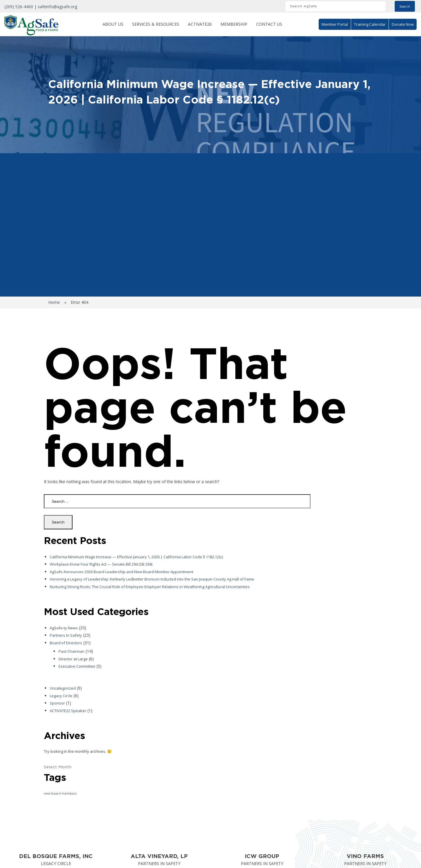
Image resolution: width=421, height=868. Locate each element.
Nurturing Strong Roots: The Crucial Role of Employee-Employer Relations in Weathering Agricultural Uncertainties (150, 587)
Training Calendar (370, 24)
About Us (113, 24)
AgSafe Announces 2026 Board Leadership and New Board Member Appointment (121, 572)
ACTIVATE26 (200, 24)
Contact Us (269, 24)
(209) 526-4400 (19, 7)
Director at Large (73, 659)
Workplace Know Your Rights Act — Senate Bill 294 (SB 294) (101, 564)
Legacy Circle (61, 696)
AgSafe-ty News (64, 628)
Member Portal (335, 24)
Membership (234, 24)
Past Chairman (71, 651)
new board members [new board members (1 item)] (60, 793)
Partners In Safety (66, 635)
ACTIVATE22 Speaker (68, 711)
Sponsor (57, 703)
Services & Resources (156, 24)
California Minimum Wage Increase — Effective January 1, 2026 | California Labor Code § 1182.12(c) (136, 557)
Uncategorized (63, 688)
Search (405, 6)
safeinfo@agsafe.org (57, 7)
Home (54, 302)
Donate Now (403, 24)
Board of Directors (66, 643)
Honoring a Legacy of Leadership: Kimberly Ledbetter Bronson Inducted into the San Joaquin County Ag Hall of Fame (152, 579)
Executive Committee (77, 666)
